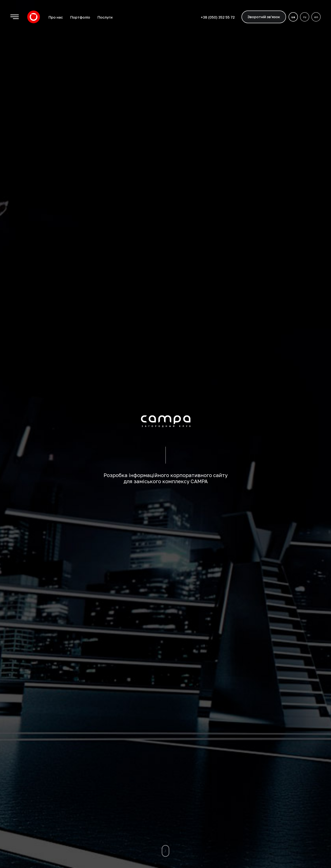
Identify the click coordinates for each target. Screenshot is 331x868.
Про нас (56, 17)
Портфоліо (80, 17)
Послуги (105, 17)
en (316, 17)
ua (293, 17)
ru (305, 17)
